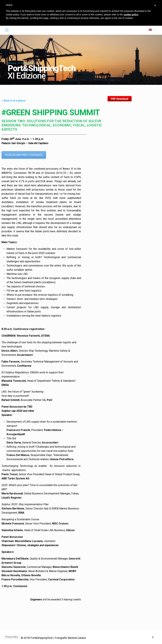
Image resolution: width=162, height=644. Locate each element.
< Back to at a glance (14, 101)
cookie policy (131, 15)
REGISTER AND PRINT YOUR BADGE (24, 155)
